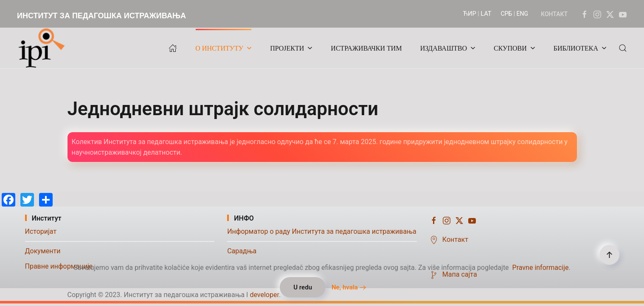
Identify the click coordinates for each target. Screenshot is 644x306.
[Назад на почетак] (44, 48)
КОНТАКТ (554, 14)
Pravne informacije (541, 268)
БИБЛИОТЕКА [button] (580, 48)
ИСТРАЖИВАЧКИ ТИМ (366, 48)
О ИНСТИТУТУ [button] (224, 48)
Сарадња (242, 251)
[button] (623, 48)
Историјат (41, 231)
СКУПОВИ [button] (515, 48)
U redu (303, 287)
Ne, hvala (345, 287)
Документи (43, 251)
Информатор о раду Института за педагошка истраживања (322, 231)
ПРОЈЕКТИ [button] (291, 48)
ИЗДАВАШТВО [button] (448, 48)
